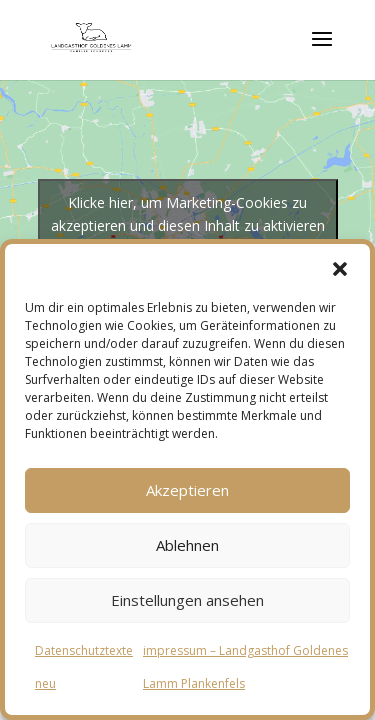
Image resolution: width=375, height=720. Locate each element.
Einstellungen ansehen (187, 600)
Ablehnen (187, 545)
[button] (340, 269)
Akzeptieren (187, 490)
